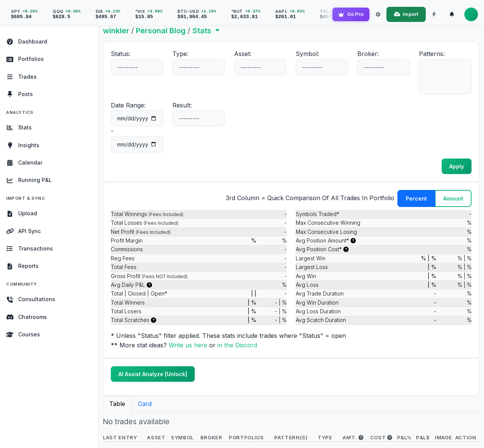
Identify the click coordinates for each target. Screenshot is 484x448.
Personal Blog (161, 31)
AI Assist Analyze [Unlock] (153, 374)
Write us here (189, 345)
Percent (416, 198)
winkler (116, 31)
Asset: (243, 54)
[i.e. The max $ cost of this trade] (346, 249)
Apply (457, 166)
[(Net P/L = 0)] (154, 320)
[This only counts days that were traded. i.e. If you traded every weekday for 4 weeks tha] (149, 285)
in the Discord (237, 345)
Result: (182, 105)
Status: (121, 54)
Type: (180, 54)
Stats (203, 31)
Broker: (368, 54)
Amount (453, 198)
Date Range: (128, 105)
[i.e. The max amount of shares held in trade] (353, 240)
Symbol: (307, 54)
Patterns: (432, 54)
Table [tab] (117, 404)
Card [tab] (145, 404)
